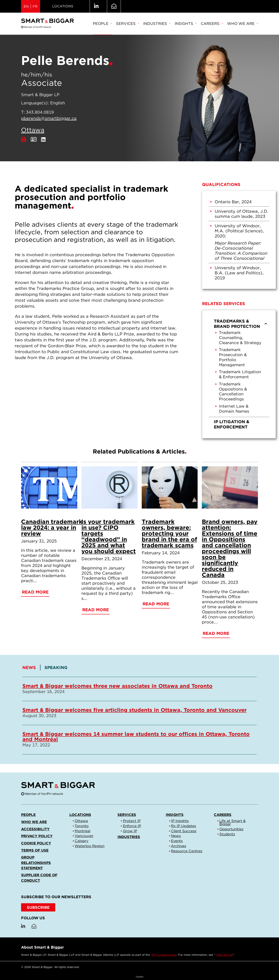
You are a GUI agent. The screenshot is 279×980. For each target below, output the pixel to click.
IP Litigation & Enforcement (232, 424)
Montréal (82, 831)
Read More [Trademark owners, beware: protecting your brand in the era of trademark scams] (156, 604)
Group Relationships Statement (36, 863)
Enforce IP (132, 826)
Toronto (82, 826)
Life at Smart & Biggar (232, 822)
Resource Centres (187, 851)
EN (26, 6)
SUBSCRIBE (38, 907)
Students (227, 834)
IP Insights (180, 821)
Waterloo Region (90, 846)
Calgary (82, 841)
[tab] (31, 668)
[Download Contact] (34, 140)
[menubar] (175, 24)
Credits (140, 977)
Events (177, 841)
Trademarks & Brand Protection (241, 324)
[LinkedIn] (43, 140)
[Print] (24, 140)
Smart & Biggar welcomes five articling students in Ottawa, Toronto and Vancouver (134, 710)
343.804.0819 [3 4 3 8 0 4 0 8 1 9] (40, 112)
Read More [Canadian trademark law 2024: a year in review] (35, 592)
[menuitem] (102, 24)
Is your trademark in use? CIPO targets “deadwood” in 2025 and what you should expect (109, 536)
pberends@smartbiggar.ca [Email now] (49, 118)
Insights (186, 24)
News (176, 836)
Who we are (243, 24)
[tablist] (139, 709)
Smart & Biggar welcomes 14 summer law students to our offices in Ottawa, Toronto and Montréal (136, 737)
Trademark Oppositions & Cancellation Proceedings (233, 392)
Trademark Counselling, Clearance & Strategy (240, 338)
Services (127, 24)
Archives (179, 846)
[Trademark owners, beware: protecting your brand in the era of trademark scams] (170, 487)
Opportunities (231, 829)
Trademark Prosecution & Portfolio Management (233, 357)
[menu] (239, 374)
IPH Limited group (164, 955)
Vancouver (84, 836)
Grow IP (130, 831)
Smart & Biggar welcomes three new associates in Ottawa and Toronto (117, 686)
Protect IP (132, 821)
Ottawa (33, 130)
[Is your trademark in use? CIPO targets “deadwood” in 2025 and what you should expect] (109, 487)
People (102, 24)
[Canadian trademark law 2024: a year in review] (49, 487)
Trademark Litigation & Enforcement (240, 374)
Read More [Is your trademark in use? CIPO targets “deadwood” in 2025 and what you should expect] (96, 610)
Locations (63, 6)
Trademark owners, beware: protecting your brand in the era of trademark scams (169, 533)
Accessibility (35, 829)
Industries (157, 24)
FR (35, 6)
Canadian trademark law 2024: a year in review (52, 528)
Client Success (184, 831)
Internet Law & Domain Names (234, 409)
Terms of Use (35, 850)
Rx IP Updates (183, 826)
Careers (212, 24)
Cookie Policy (36, 843)
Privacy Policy (37, 836)
